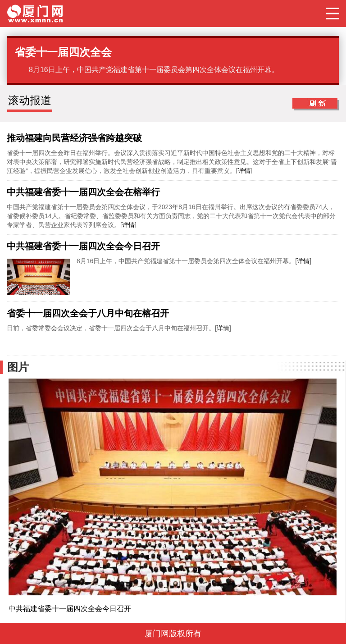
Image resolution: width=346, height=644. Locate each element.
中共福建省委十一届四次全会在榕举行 (83, 192)
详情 (244, 171)
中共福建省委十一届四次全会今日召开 (83, 246)
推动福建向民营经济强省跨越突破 (74, 138)
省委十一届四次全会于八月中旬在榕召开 (88, 313)
